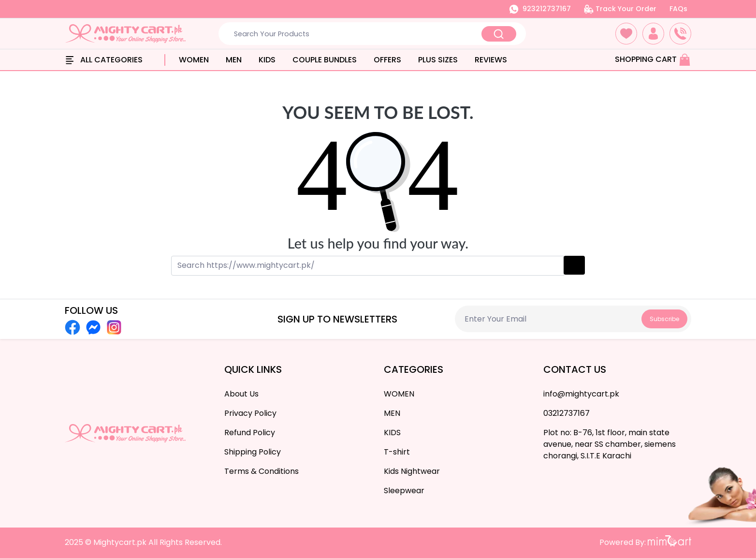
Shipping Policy (253, 452)
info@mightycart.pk (581, 394)
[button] (626, 34)
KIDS (267, 60)
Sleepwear (404, 491)
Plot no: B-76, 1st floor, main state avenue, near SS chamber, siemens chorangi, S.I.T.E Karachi (610, 444)
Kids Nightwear (412, 471)
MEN (234, 60)
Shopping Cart (653, 60)
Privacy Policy (250, 413)
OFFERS (387, 60)
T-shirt (397, 452)
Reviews (491, 60)
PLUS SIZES (438, 60)
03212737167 (567, 413)
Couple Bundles (325, 60)
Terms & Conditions (262, 471)
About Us (241, 394)
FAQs (678, 9)
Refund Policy (250, 433)
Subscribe (664, 319)
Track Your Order (620, 9)
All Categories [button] (104, 60)
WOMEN (194, 60)
